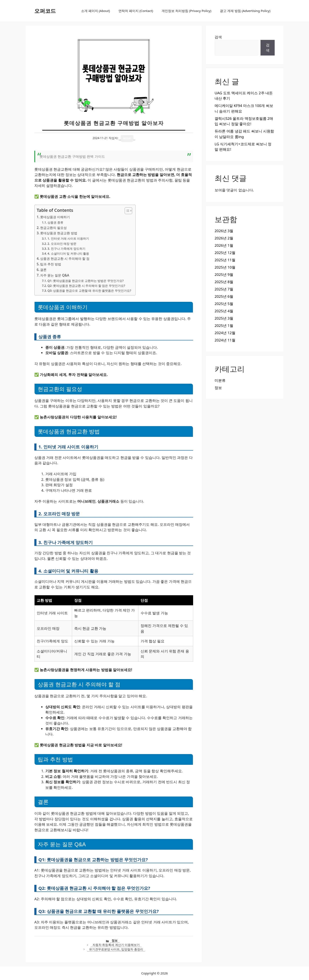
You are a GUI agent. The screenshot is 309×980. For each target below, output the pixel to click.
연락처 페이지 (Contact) (136, 11)
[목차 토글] (126, 211)
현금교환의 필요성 (53, 228)
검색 (218, 37)
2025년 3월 (224, 318)
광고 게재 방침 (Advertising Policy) (245, 11)
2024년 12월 (225, 333)
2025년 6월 (224, 296)
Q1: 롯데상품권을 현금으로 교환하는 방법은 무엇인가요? (86, 281)
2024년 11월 (225, 340)
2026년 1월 (224, 245)
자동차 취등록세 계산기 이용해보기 (116, 945)
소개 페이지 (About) (95, 11)
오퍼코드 (45, 11)
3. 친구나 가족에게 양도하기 (66, 249)
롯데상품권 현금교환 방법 (59, 233)
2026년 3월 (224, 231)
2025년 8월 (224, 282)
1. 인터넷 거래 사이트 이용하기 (68, 238)
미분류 (220, 380)
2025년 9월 (224, 274)
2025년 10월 (225, 267)
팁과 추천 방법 (51, 264)
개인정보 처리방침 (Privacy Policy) (186, 11)
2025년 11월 (225, 260)
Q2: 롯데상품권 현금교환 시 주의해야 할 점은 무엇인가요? (86, 286)
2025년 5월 (224, 304)
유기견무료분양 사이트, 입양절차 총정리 (116, 949)
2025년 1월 (224, 325)
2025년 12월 (225, 253)
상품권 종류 (55, 222)
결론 (43, 270)
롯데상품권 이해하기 (55, 217)
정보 (115, 940)
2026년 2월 (224, 238)
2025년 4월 (224, 311)
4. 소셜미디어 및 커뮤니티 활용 (68, 253)
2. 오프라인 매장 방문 (62, 244)
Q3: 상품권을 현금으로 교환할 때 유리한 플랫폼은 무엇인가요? (89, 291)
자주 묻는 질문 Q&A (55, 275)
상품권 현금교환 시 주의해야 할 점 (65, 259)
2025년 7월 (224, 289)
